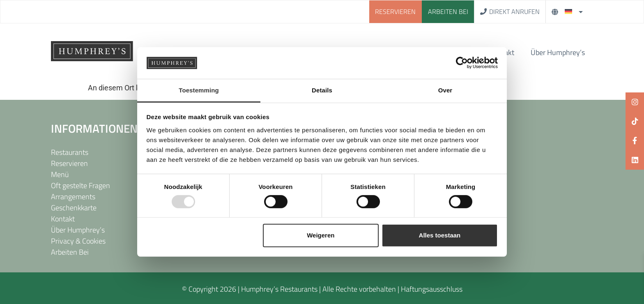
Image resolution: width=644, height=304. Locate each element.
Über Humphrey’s (558, 52)
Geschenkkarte (74, 208)
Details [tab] (322, 90)
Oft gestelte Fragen (80, 185)
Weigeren (321, 235)
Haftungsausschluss (432, 289)
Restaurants (70, 152)
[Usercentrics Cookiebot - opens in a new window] (462, 63)
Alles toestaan (440, 235)
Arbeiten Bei (70, 252)
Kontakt (63, 219)
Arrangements (73, 197)
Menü (60, 174)
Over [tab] (445, 90)
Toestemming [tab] (199, 90)
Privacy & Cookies (78, 241)
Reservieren (69, 163)
